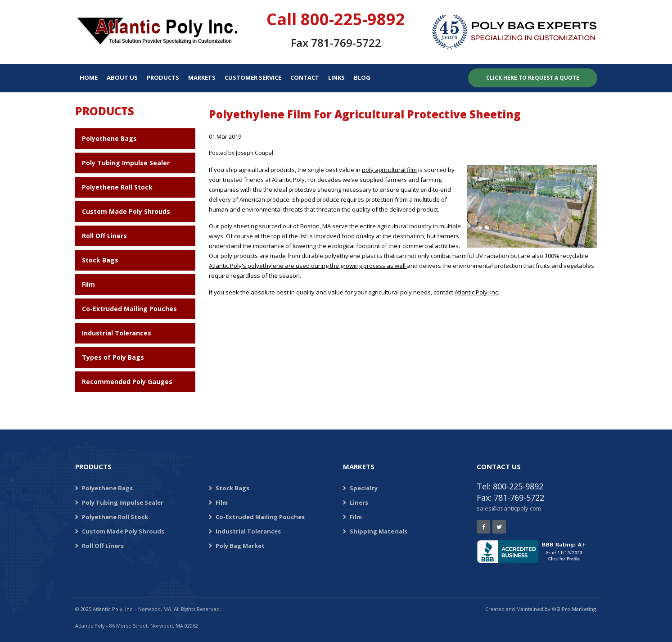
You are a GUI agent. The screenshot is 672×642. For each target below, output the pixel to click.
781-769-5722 (346, 43)
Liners (359, 502)
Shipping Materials (379, 531)
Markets (202, 77)
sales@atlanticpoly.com (509, 508)
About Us (122, 77)
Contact (305, 77)
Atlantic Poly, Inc (476, 292)
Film (88, 284)
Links (336, 77)
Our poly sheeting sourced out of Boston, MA (270, 226)
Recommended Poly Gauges (127, 382)
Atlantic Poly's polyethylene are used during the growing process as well (308, 266)
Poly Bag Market (240, 546)
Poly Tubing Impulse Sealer (126, 163)
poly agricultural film (389, 170)
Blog (362, 77)
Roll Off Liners (104, 236)
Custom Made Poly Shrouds (126, 211)
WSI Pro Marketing (574, 609)
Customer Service (253, 77)
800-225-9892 (353, 19)
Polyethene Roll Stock (117, 187)
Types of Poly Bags (113, 357)
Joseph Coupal (255, 153)
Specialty (364, 488)
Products (163, 77)
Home (89, 77)
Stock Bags (100, 260)
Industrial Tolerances (117, 333)
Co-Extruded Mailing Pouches (129, 309)
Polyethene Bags (109, 138)
